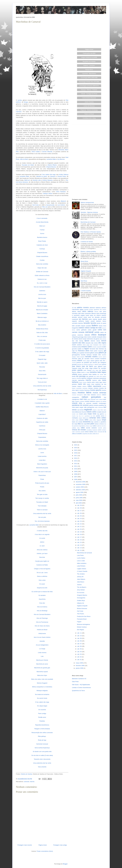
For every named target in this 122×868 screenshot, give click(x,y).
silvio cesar (75, 420)
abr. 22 (80, 524)
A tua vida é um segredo (42, 534)
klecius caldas (76, 372)
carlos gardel (92, 330)
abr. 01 (80, 660)
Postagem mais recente (25, 845)
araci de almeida (94, 317)
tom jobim (91, 424)
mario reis (82, 384)
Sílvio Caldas (36, 152)
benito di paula (101, 323)
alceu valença (88, 311)
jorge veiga (89, 368)
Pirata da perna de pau (42, 483)
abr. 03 (80, 654)
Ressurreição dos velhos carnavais (42, 733)
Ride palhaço (42, 736)
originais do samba (101, 401)
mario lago (99, 382)
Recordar (42, 367)
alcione (96, 311)
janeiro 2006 (80, 668)
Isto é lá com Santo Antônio (42, 637)
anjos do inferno (95, 315)
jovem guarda (77, 370)
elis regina (102, 343)
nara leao (87, 395)
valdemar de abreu (102, 426)
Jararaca (53, 176)
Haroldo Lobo (37, 180)
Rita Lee (45, 207)
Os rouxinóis (42, 710)
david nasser (83, 339)
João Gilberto (81, 579)
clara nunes (87, 337)
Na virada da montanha (42, 694)
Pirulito (42, 487)
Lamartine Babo (51, 159)
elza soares (103, 345)
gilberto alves (94, 353)
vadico (95, 426)
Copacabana (42, 437)
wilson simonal (98, 432)
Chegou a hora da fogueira (42, 569)
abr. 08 (80, 641)
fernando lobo (94, 349)
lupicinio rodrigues (87, 378)
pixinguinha (91, 407)
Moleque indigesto (42, 691)
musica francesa (85, 390)
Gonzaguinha (81, 598)
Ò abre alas (42, 340)
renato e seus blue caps (99, 410)
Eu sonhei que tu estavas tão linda (42, 592)
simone (81, 420)
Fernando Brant (82, 619)
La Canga (42, 649)
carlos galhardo (81, 330)
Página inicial (43, 845)
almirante (88, 313)
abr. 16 (80, 540)
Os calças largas (42, 706)
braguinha (75, 328)
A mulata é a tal (42, 399)
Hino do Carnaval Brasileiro (42, 287)
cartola (97, 332)
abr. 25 (80, 516)
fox (76, 351)
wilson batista (89, 432)
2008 (76, 474)
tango (104, 420)
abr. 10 (80, 636)
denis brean (103, 339)
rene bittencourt (77, 412)
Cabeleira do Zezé (42, 245)
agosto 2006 (80, 492)
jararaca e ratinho (93, 364)
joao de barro (87, 366)
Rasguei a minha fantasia (42, 729)
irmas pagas (86, 361)
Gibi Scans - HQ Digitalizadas (81, 685)
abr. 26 (80, 513)
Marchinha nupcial (42, 672)
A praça (42, 230)
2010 (76, 469)
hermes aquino (102, 357)
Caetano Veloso (48, 193)
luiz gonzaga (81, 376)
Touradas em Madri (42, 502)
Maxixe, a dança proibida (88, 251)
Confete (42, 260)
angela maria (85, 315)
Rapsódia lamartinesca (42, 725)
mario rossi (90, 384)
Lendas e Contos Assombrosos (81, 688)
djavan (87, 341)
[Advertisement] (42, 38)
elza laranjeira (94, 345)
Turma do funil (42, 382)
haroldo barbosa (86, 355)
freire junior (94, 351)
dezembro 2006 (81, 482)
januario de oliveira (83, 364)
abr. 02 (80, 657)
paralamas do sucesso (80, 405)
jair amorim (94, 362)
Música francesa (82, 608)
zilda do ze (96, 434)
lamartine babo (96, 372)
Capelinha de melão (42, 422)
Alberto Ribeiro (52, 165)
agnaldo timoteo (89, 309)
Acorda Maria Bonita (42, 222)
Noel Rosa (84, 281)
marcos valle (97, 380)
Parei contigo (42, 713)
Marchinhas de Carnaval (88, 222)
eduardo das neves (92, 343)
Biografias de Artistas (89, 62)
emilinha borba (77, 347)
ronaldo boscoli (101, 412)
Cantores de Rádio (42, 565)
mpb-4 (77, 390)
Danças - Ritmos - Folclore (89, 90)
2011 (76, 466)
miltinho (84, 386)
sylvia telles (93, 420)
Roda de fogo (42, 740)
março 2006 (80, 663)
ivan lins (102, 361)
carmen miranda (78, 332)
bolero (95, 325)
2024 (76, 445)
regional (88, 409)
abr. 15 (80, 542)
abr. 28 (80, 508)
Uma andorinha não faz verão (42, 386)
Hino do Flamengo (42, 618)
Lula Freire (80, 555)
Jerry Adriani (81, 590)
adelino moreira (83, 308)
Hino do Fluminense (42, 622)
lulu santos (103, 376)
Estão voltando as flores (42, 275)
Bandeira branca (42, 237)
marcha (32, 782)
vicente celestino (91, 428)
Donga (26, 102)
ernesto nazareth (97, 347)
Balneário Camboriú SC (79, 679)
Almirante (61, 150)
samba (20, 100)
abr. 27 (80, 511)
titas (79, 424)
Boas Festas (42, 241)
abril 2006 (79, 503)
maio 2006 (79, 500)
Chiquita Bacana (42, 253)
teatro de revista (77, 422)
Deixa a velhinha (42, 576)
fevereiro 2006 (80, 666)
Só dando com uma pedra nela (42, 752)
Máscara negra (42, 317)
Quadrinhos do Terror (78, 691)
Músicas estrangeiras (83, 624)
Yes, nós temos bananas (42, 521)
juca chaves (88, 370)
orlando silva (77, 403)
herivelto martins (91, 357)
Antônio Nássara (47, 180)
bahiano (99, 321)
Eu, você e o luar (42, 283)
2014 (76, 458)
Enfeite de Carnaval (42, 272)
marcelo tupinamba (78, 380)
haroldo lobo (97, 355)
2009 (76, 471)
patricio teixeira (94, 405)
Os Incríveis (81, 593)
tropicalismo (82, 426)
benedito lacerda (90, 323)
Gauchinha (42, 599)
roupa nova (92, 414)
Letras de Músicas (89, 106)
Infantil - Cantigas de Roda (89, 94)
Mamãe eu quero (42, 302)
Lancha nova (42, 294)
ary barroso (83, 319)
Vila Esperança (42, 390)
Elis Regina (80, 630)
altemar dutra (95, 313)
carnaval (26, 782)
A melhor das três (42, 531)
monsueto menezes (82, 388)
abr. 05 (80, 649)
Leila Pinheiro (81, 566)
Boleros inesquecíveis (87, 202)
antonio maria (82, 317)
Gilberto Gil (80, 603)
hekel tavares (81, 357)
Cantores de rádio (42, 418)
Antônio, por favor (42, 553)
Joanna (79, 585)
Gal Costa (36, 205)
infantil (80, 360)
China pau (42, 430)
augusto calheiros (78, 321)
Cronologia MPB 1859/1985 (89, 78)
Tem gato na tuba (42, 494)
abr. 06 (80, 646)
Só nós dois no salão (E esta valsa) (42, 755)
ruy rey (79, 416)
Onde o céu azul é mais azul (42, 472)
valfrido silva (76, 428)
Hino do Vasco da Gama (42, 626)
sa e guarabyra (86, 416)
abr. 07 (80, 644)
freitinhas (101, 351)
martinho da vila (101, 384)
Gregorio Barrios (82, 595)
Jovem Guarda (89, 102)
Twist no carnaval (42, 510)
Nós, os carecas (42, 336)
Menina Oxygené (42, 683)
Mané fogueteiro (42, 464)
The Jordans (81, 574)
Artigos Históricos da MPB (89, 57)
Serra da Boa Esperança (42, 748)
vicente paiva (102, 428)
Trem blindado (42, 506)
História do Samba (26, 774)
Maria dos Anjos (42, 675)
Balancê (42, 411)
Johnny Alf (80, 577)
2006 (76, 479)
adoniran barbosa (95, 308)
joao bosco (76, 366)
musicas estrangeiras (77, 395)
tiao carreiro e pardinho (99, 422)
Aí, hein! (42, 546)
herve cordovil (95, 359)
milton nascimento (94, 386)
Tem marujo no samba (42, 498)
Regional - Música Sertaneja (89, 110)
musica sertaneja (99, 393)
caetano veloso (84, 328)
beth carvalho (76, 326)
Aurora (42, 233)
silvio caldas (101, 418)
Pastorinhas (42, 475)
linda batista (93, 374)
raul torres (80, 410)
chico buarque (99, 335)
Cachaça (42, 249)
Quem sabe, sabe (42, 363)
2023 (76, 448)
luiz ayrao (100, 374)
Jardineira (42, 291)
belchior (81, 323)
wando (83, 432)
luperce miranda (76, 378)
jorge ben (81, 368)
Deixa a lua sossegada (42, 445)
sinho (86, 420)
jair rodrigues (102, 362)
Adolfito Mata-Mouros (42, 407)
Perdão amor (42, 717)
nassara (93, 395)
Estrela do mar (42, 279)
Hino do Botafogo (42, 611)
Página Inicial (89, 49)
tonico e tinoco (99, 424)
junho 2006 (79, 498)
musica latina (84, 392)
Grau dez (42, 603)
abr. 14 (80, 545)
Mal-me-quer (42, 298)
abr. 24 (80, 519)
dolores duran (95, 341)
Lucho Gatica (81, 558)
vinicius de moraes (79, 430)
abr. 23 (80, 521)
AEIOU (42, 542)
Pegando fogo (42, 359)
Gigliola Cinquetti (86, 271)
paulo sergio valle (81, 407)
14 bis (74, 308)
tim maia (75, 424)
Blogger (65, 864)
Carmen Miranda (47, 152)
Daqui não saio (42, 268)
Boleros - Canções (89, 66)
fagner (87, 349)
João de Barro (24, 159)
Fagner (79, 622)
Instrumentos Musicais (89, 98)
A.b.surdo (42, 538)
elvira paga (86, 345)
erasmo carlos (87, 347)
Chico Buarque (61, 192)
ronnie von (75, 414)
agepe (82, 309)
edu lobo (82, 343)
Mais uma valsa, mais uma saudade (42, 679)
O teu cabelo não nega (42, 352)
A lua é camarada (42, 218)
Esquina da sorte (42, 588)
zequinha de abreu (87, 434)
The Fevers (80, 614)
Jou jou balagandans (42, 645)
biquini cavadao (86, 326)
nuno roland (99, 399)
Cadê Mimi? (42, 414)
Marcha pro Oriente (42, 660)
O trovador (42, 355)
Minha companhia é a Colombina (42, 687)
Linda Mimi (42, 460)
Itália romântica (82, 563)
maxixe (74, 386)
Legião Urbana (81, 569)
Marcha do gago (42, 306)
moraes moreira (93, 388)
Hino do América (42, 607)
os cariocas (87, 403)
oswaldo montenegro (99, 403)
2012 (76, 464)
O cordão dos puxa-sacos (42, 344)
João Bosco (81, 582)
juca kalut (95, 370)
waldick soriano (102, 430)
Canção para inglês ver (42, 561)
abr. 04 (80, 652)
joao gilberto (98, 366)
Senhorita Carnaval (42, 744)
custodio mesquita (97, 337)
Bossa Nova (89, 70)
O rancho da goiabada (42, 348)
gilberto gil (102, 353)
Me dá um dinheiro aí (42, 321)
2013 (76, 461)
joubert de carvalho (100, 368)
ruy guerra (100, 414)
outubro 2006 (80, 487)
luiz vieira (97, 376)
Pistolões (42, 721)
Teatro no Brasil (89, 114)
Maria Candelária (42, 313)
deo (73, 341)
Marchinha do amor (42, 664)
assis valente (93, 319)
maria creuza (83, 382)
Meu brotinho (42, 325)
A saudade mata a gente (42, 403)
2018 (76, 453)
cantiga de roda (96, 328)
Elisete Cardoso (82, 627)
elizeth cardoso (77, 345)
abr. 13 (80, 548)
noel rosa (83, 399)
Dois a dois (42, 580)
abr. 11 (80, 633)
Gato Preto (75, 682)
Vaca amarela (42, 767)
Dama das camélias (42, 264)
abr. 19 (80, 532)
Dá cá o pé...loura (42, 573)
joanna (104, 364)
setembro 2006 (80, 490)
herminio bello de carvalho (81, 359)
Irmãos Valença (64, 175)
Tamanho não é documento (42, 759)
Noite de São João (42, 333)
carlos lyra (102, 330)
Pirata (42, 479)
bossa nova (102, 326)
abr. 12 (80, 550)
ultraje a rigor (89, 426)
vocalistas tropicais (92, 430)
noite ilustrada (91, 399)
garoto (78, 353)
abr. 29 (80, 505)
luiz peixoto (90, 376)
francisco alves (84, 351)
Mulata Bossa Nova (42, 329)
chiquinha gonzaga (78, 337)
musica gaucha (96, 390)
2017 (76, 456)
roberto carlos (91, 412)
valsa (83, 428)
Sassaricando (42, 374)
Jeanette (42, 641)
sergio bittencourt (84, 418)
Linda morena (42, 653)
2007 (76, 477)
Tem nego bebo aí (42, 378)
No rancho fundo (42, 698)
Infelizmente (42, 633)
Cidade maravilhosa (42, 256)
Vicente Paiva (62, 176)
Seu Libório (42, 491)
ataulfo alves (102, 319)
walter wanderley (76, 432)
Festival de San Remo (84, 616)
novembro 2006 (81, 484)
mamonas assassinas (99, 378)
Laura (42, 453)
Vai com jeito (42, 517)
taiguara (99, 420)
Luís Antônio (61, 205)
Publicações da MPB (89, 53)
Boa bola (42, 557)
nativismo (99, 395)
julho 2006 (79, 495)
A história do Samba (87, 242)
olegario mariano (80, 401)
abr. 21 (80, 526)
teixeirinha (87, 422)
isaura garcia (95, 361)
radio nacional (99, 407)
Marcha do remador (42, 310)
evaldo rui (81, 349)
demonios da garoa (93, 339)
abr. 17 (80, 537)
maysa (79, 386)
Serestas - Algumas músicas (89, 212)
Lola (42, 656)
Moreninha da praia (42, 468)
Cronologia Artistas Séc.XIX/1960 (89, 82)
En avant (42, 584)
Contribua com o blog (89, 118)
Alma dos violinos (42, 550)
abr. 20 (80, 529)
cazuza (87, 335)
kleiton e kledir (85, 372)
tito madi (84, 424)
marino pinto (91, 382)
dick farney (79, 341)
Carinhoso (42, 426)
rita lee (84, 412)
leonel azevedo (83, 374)
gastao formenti (85, 353)
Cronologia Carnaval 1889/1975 (89, 86)
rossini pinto (83, 414)
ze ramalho (79, 434)
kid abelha (103, 370)
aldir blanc (81, 313)
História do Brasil (42, 630)
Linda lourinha (42, 456)
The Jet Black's (82, 587)
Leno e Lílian (81, 561)
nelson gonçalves (91, 397)
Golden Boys (81, 601)
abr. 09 (80, 638)
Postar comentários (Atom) (45, 851)
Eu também (42, 595)
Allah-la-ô (27, 180)
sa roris (93, 416)
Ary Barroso (61, 159)
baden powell (90, 321)
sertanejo (93, 418)
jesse (100, 364)
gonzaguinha (76, 355)
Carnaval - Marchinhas (89, 74)
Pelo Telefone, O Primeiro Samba (91, 232)
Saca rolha (42, 371)
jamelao (74, 364)
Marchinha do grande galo (42, 668)
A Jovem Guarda (86, 291)
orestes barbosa (90, 401)
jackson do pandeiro (83, 362)
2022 (76, 450)
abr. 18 (80, 534)
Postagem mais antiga (60, 845)
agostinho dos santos (100, 309)
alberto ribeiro (77, 311)
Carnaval (19, 112)
